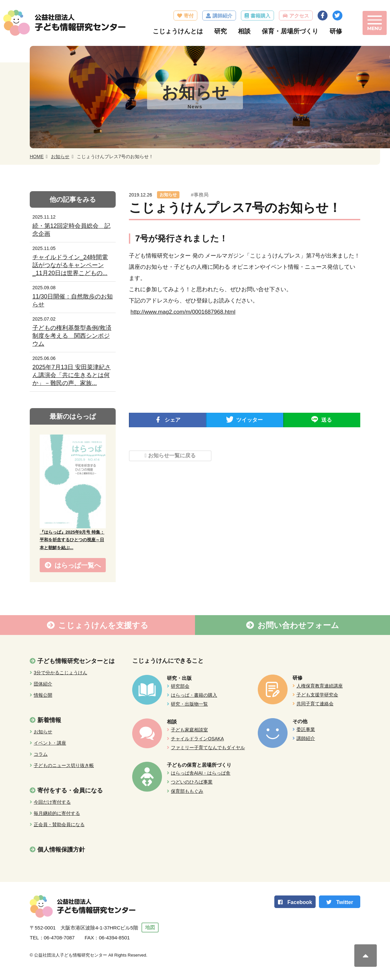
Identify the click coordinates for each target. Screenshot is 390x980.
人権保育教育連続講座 (320, 686)
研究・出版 (179, 678)
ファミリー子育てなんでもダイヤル (208, 748)
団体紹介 (43, 684)
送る (327, 420)
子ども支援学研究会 (317, 695)
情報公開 (43, 695)
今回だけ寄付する (52, 802)
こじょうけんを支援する (103, 626)
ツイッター (250, 420)
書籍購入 (259, 16)
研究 (219, 31)
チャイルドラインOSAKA (197, 739)
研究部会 (180, 686)
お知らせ (60, 157)
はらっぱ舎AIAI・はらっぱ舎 (201, 773)
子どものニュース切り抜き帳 (64, 766)
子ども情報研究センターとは (76, 661)
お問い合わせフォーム (298, 626)
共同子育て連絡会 (315, 704)
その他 (300, 721)
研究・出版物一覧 (189, 704)
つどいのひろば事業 (192, 782)
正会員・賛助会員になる (59, 825)
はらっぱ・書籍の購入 (194, 695)
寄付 (188, 16)
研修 (335, 31)
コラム (41, 754)
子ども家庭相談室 (189, 730)
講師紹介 (221, 16)
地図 (151, 928)
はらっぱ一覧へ (78, 565)
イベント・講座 (50, 743)
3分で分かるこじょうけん (60, 673)
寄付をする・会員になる (70, 791)
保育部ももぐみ (187, 791)
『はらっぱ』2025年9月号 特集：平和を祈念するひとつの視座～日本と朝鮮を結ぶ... (72, 540)
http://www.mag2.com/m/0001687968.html (183, 312)
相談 (243, 31)
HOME (37, 157)
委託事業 (306, 729)
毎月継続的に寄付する (57, 814)
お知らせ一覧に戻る (172, 456)
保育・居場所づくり (289, 31)
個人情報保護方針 (61, 850)
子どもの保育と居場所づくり (199, 765)
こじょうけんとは (177, 31)
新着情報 (49, 720)
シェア (173, 420)
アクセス (298, 16)
